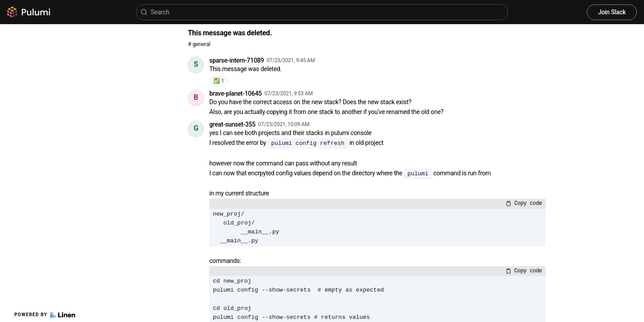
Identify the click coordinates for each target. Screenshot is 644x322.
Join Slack (612, 12)
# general (199, 44)
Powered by (45, 315)
